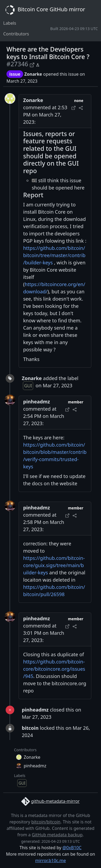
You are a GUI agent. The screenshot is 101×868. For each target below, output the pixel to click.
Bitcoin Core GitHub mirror (44, 10)
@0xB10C (72, 848)
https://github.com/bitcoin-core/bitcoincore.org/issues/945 (54, 669)
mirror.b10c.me (50, 860)
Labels (10, 23)
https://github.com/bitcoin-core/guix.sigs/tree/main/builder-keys (54, 565)
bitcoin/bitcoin (46, 822)
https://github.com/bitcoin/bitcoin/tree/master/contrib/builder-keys (54, 255)
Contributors (16, 34)
